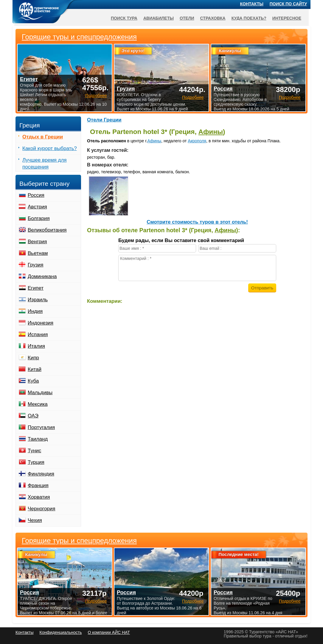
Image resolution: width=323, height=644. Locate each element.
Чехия (35, 520)
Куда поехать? (249, 18)
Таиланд (38, 439)
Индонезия (41, 323)
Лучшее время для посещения (45, 163)
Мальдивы (40, 393)
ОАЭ (33, 416)
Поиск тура (124, 18)
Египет (36, 288)
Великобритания (47, 230)
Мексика (38, 404)
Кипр (33, 358)
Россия (36, 195)
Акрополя (197, 141)
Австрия (37, 207)
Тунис (34, 451)
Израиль (38, 300)
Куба (33, 381)
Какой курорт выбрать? (50, 148)
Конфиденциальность (60, 632)
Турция (36, 462)
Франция (38, 485)
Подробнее (96, 601)
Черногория (42, 509)
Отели (187, 18)
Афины (211, 132)
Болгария (39, 218)
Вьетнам (38, 253)
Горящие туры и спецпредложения (79, 541)
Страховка (213, 18)
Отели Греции (104, 120)
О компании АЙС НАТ (109, 632)
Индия (35, 311)
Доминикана (42, 276)
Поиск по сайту (288, 4)
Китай (35, 369)
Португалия (41, 427)
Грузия (36, 265)
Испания (38, 335)
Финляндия (41, 474)
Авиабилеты (159, 18)
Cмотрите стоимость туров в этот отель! (197, 222)
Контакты (252, 4)
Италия (36, 346)
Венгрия (37, 242)
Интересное (287, 18)
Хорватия (39, 497)
